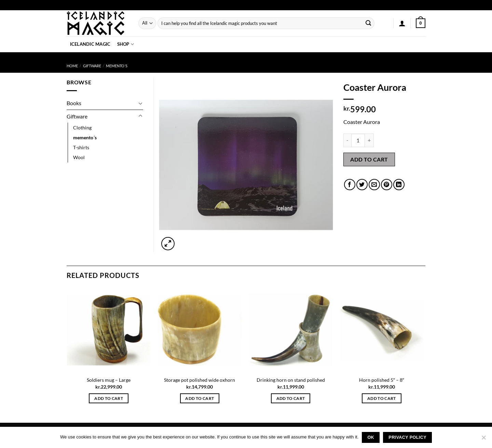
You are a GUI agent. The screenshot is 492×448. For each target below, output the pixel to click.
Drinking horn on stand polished (291, 380)
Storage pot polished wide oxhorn (200, 380)
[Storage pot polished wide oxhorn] (200, 330)
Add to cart (369, 159)
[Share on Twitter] (362, 185)
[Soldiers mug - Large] (109, 330)
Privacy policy (407, 437)
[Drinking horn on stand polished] (291, 330)
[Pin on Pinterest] (387, 185)
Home (72, 66)
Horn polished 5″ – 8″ (382, 380)
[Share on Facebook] (350, 185)
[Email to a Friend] (374, 185)
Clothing (82, 128)
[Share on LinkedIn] (399, 185)
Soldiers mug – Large (109, 380)
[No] (483, 439)
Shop (126, 44)
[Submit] (368, 23)
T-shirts (81, 147)
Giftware (92, 66)
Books (74, 103)
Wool (79, 157)
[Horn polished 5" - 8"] (382, 330)
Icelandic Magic (90, 44)
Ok (371, 437)
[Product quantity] (358, 140)
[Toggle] (140, 103)
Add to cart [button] (109, 398)
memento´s (117, 66)
